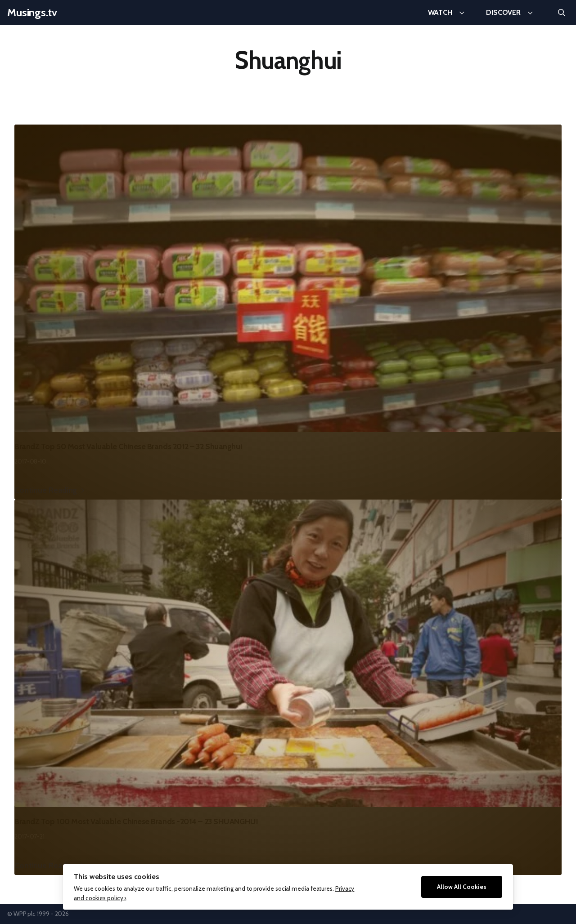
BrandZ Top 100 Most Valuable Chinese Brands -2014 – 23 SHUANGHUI (136, 821)
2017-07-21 (29, 836)
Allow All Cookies (462, 887)
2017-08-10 (30, 461)
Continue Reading (46, 490)
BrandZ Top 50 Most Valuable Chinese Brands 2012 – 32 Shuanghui (128, 446)
